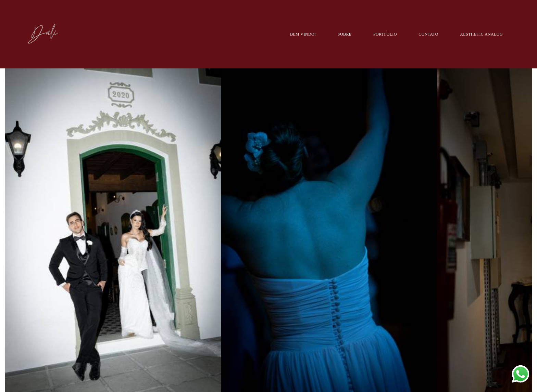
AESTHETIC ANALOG (481, 34)
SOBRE (345, 34)
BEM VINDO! (303, 34)
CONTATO (428, 34)
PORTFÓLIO (385, 34)
